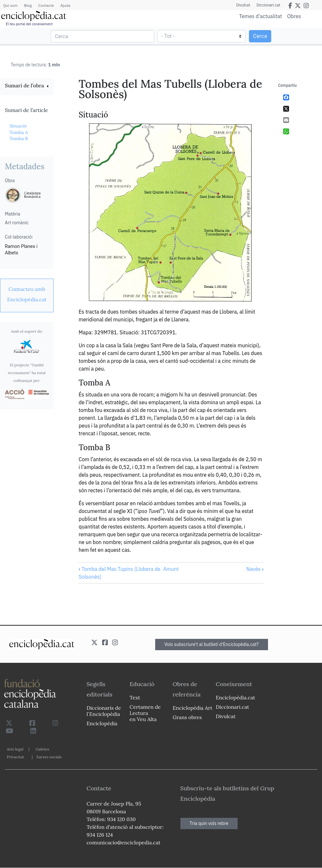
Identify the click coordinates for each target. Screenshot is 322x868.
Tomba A (19, 132)
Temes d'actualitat (261, 16)
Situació (18, 126)
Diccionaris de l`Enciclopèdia (104, 711)
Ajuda (65, 5)
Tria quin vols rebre (209, 823)
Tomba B (19, 139)
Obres (294, 16)
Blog (28, 5)
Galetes (42, 749)
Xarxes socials (49, 757)
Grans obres (187, 717)
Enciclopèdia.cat (235, 697)
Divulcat (243, 5)
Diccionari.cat (268, 5)
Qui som (10, 5)
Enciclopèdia (102, 723)
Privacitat (15, 757)
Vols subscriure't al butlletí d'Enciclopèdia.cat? (212, 644)
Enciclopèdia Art (193, 708)
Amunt (171, 569)
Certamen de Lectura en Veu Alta (145, 713)
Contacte (46, 5)
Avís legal (15, 749)
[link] (27, 86)
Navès (255, 569)
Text (135, 697)
